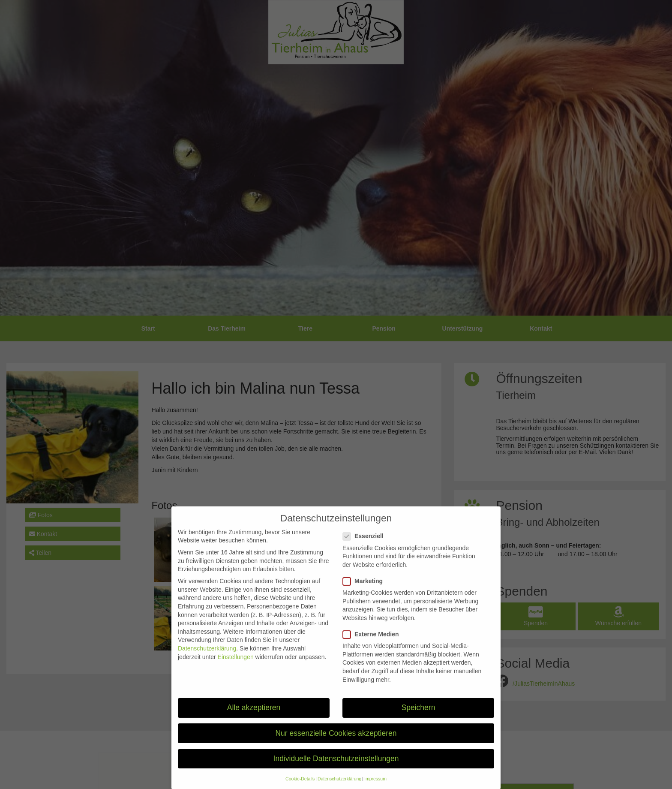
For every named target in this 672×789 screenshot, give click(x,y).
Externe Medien (373, 643)
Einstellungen (236, 666)
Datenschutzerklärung (207, 657)
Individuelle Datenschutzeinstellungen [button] (336, 768)
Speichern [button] (418, 717)
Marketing (365, 590)
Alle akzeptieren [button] (254, 717)
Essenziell (366, 546)
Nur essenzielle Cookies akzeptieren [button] (336, 742)
